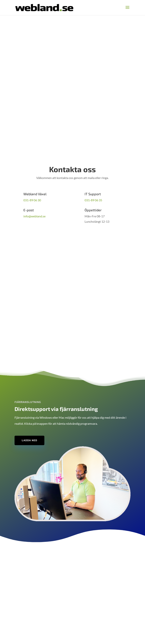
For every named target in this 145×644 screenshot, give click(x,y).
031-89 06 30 (32, 200)
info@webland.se (34, 216)
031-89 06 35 (93, 200)
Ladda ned (29, 440)
